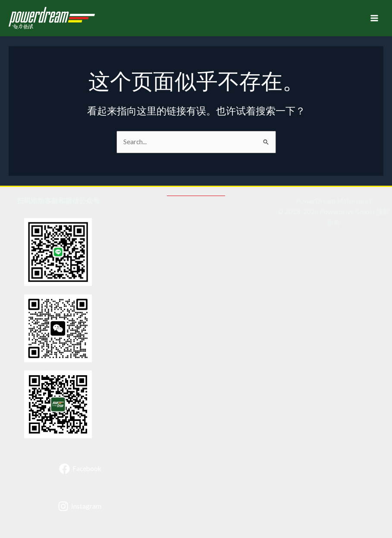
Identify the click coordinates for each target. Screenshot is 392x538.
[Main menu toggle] (374, 18)
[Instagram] (80, 506)
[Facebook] (80, 469)
